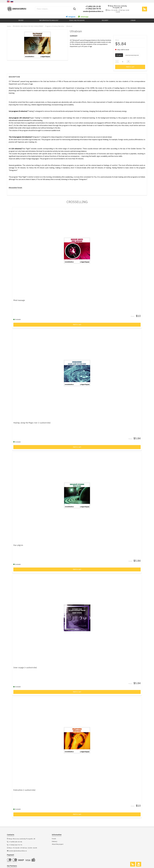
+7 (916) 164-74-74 (93, 9)
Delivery (55, 831)
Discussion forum (15, 188)
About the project (58, 833)
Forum (54, 828)
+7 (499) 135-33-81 (93, 6)
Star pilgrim (20, 539)
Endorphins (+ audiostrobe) (26, 779)
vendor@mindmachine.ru (93, 11)
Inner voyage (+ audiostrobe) (27, 659)
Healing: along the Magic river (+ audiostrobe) (34, 418)
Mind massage (21, 298)
